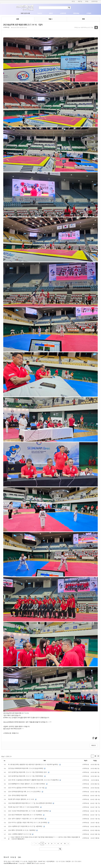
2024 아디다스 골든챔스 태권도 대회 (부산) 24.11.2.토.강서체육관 (28, 822)
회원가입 (80, 1)
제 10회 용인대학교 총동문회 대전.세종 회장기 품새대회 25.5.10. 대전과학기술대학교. (33, 764)
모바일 (87, 1)
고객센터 (89, 13)
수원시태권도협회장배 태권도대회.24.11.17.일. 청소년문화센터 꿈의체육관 (30, 803)
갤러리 (51, 13)
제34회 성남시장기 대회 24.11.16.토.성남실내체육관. (24, 807)
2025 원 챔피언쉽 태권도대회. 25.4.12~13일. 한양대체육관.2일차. (28, 772)
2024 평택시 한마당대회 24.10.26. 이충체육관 (22, 830)
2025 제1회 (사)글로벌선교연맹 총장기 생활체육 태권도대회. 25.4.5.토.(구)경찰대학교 (33, 780)
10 (65, 844)
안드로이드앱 (94, 1)
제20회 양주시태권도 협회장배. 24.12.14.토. (21, 799)
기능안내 (39, 13)
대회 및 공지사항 (25, 13)
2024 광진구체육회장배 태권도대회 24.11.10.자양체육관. (25, 815)
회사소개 (6, 857)
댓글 (50, 19)
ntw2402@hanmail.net (11, 863)
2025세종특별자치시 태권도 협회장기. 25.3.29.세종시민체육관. (27, 784)
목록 (83, 19)
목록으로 (94, 745)
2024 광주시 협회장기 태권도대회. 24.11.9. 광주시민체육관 (26, 819)
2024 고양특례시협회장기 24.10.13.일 (20, 834)
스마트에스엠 (6, 27)
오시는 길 (13, 857)
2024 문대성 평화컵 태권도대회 (18, 795)
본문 (18, 19)
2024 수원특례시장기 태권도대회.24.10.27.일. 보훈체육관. (25, 826)
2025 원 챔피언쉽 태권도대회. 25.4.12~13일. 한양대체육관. (26, 776)
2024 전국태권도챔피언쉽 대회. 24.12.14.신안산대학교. (25, 792)
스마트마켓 (63, 13)
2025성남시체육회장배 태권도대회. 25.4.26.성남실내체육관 (26, 768)
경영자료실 (76, 13)
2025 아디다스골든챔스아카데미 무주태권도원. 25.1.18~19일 (26, 788)
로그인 (73, 1)
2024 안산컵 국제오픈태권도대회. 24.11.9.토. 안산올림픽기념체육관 (28, 811)
